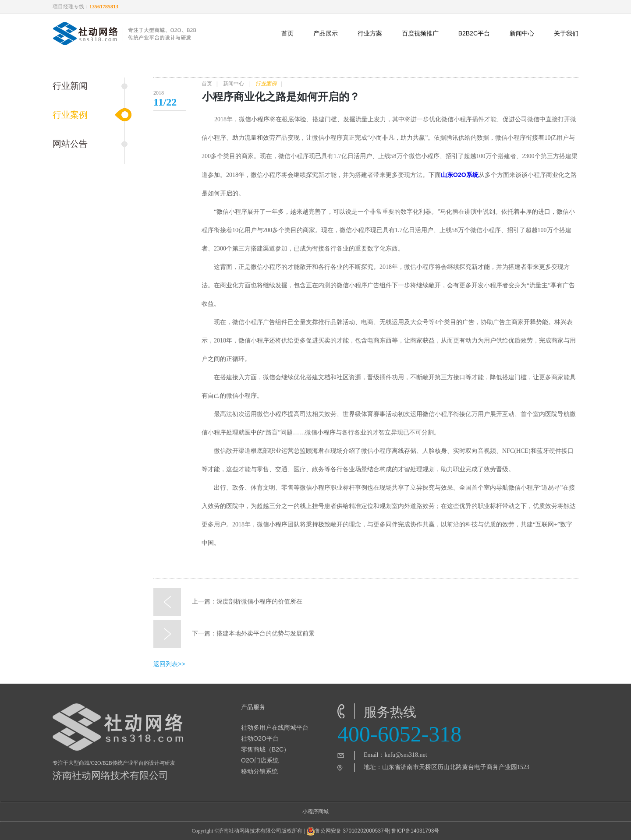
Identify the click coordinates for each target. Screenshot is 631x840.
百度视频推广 (420, 33)
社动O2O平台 (260, 738)
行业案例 (70, 115)
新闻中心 (522, 33)
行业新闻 (70, 86)
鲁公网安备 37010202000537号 (348, 831)
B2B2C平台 (474, 33)
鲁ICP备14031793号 (415, 831)
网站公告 (70, 144)
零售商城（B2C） (265, 749)
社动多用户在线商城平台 (275, 727)
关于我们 (566, 33)
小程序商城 (315, 812)
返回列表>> (169, 664)
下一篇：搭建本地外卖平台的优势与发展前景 (234, 634)
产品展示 (326, 33)
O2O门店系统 (260, 760)
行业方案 (370, 33)
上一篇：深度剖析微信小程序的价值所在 (228, 602)
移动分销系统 (259, 771)
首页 (287, 33)
